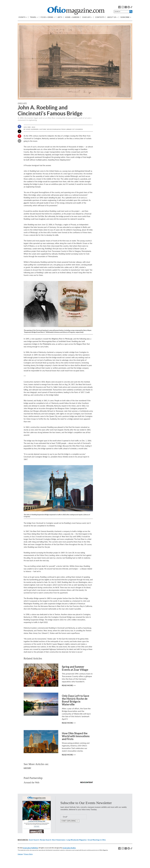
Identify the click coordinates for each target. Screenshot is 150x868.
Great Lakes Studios (69, 848)
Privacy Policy (28, 854)
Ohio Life (87, 17)
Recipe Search (46, 840)
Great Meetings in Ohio (97, 840)
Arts (60, 17)
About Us (112, 17)
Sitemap (20, 854)
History (27, 768)
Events (23, 17)
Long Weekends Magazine (77, 840)
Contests (100, 17)
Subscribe (126, 17)
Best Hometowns (59, 840)
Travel (34, 17)
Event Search (34, 840)
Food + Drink (48, 17)
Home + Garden (72, 17)
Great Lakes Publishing (30, 848)
